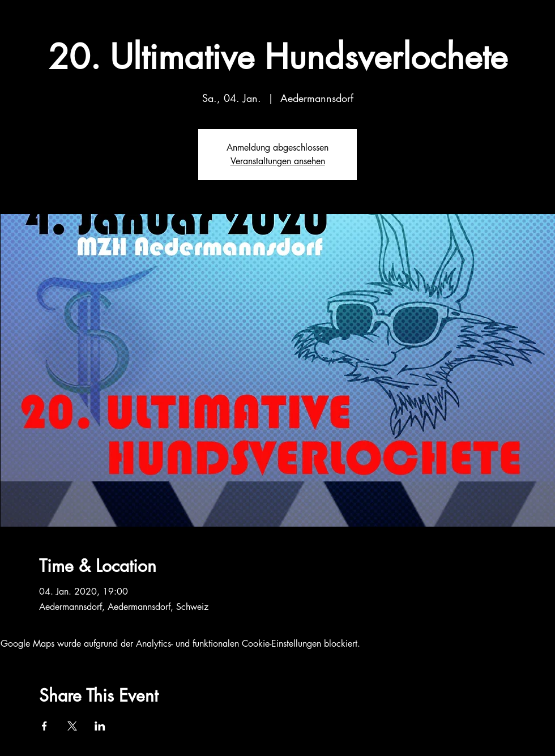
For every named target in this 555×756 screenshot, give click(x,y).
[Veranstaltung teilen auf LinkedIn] (100, 726)
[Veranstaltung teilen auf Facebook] (44, 726)
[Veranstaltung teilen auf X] (72, 726)
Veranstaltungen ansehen (278, 161)
